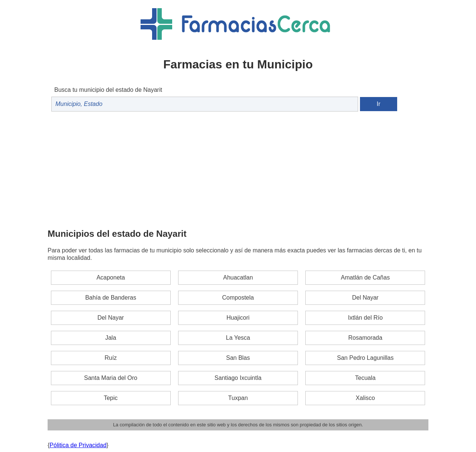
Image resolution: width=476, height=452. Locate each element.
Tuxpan (238, 398)
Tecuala (365, 378)
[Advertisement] (238, 169)
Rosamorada (366, 338)
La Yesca (238, 338)
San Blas (238, 358)
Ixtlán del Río (365, 318)
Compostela (238, 298)
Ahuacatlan (238, 277)
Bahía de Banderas (111, 298)
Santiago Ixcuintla (238, 378)
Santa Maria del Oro (111, 378)
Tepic (111, 398)
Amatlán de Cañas (366, 277)
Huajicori (238, 318)
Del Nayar (365, 298)
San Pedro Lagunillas (365, 358)
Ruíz (111, 358)
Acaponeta (111, 277)
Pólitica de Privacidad (78, 445)
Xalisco (366, 398)
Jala (111, 338)
